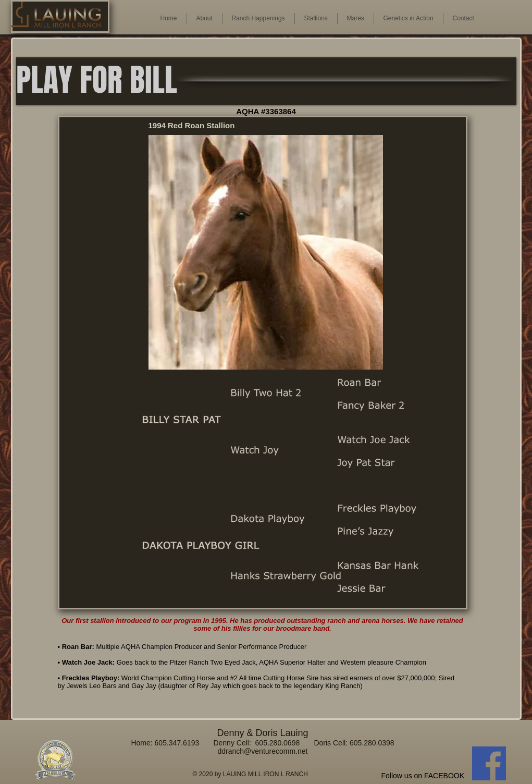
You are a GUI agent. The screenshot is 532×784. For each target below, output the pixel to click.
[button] (356, 19)
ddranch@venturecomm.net (263, 751)
